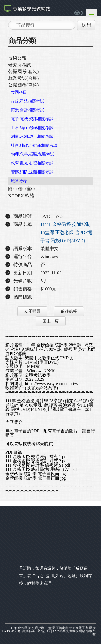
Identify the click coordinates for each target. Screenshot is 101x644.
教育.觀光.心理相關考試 (32, 163)
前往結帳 (69, 311)
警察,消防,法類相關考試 (32, 172)
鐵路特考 (19, 181)
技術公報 (17, 58)
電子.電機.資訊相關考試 (32, 119)
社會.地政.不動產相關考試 (34, 145)
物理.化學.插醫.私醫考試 (32, 154)
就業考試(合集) (23, 78)
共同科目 (19, 92)
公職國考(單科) (23, 85)
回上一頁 (51, 321)
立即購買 (32, 311)
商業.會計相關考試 (27, 110)
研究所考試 (20, 65)
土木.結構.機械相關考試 (32, 128)
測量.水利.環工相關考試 (32, 137)
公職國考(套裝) (23, 72)
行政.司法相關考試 (27, 101)
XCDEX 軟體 (21, 196)
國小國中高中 (22, 189)
